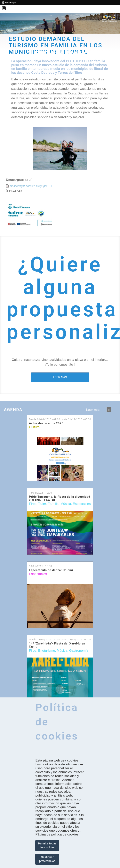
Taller (42, 504)
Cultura (34, 427)
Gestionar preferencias (47, 859)
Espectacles (82, 504)
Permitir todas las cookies (47, 845)
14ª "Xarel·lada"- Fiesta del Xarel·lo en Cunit (57, 645)
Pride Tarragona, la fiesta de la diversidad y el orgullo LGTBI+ (60, 498)
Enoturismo (47, 651)
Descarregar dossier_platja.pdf (29, 186)
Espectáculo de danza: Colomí (51, 570)
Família (53, 504)
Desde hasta (60, 419)
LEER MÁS (60, 377)
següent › (109, 410)
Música (66, 504)
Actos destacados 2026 (46, 423)
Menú (6, 6)
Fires (33, 504)
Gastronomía (79, 651)
